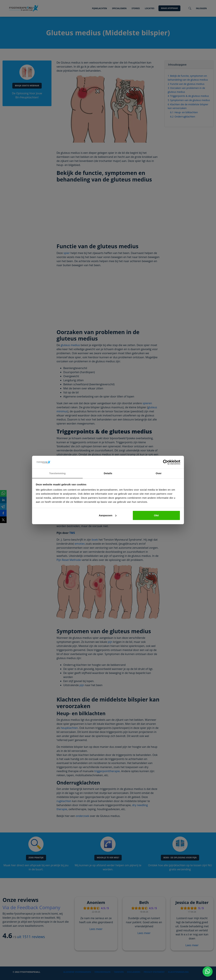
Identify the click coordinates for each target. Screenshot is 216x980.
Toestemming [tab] (57, 473)
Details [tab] (108, 473)
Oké (156, 515)
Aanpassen (108, 515)
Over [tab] (159, 473)
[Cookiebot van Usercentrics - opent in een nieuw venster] (165, 462)
